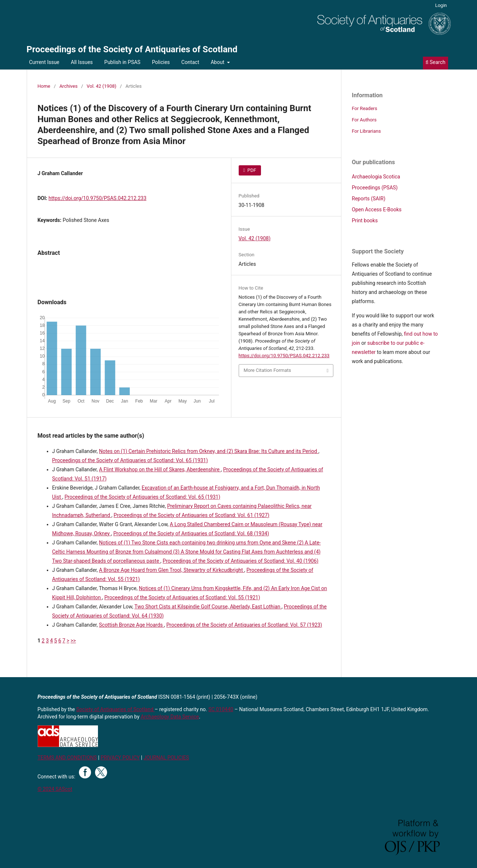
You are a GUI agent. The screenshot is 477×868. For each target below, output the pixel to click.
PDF (251, 170)
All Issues (82, 62)
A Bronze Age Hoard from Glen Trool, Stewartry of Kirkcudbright (172, 570)
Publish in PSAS (122, 62)
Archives (68, 86)
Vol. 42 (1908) (101, 86)
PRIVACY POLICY (120, 758)
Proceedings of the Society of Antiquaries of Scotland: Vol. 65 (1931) (130, 460)
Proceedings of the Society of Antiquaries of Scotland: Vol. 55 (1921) (182, 597)
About (218, 62)
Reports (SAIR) (369, 199)
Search (435, 62)
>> (73, 641)
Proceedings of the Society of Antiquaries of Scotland (132, 49)
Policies (161, 62)
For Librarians (366, 131)
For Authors (364, 120)
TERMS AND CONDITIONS (67, 758)
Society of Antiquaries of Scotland (116, 709)
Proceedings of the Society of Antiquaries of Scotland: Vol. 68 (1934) (191, 533)
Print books (365, 220)
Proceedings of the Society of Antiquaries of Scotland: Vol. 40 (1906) (241, 561)
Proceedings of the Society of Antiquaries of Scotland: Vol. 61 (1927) (192, 515)
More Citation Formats (268, 370)
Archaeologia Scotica (376, 177)
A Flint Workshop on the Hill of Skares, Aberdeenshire (160, 469)
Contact (190, 62)
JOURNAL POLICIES (166, 758)
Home (44, 86)
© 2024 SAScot (55, 789)
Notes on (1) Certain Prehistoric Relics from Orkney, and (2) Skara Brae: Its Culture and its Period (209, 451)
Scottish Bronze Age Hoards (132, 625)
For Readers (365, 108)
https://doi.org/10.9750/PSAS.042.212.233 (98, 198)
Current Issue (44, 62)
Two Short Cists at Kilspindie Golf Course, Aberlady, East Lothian (208, 607)
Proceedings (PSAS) (375, 188)
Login (441, 5)
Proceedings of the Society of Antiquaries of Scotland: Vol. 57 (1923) (244, 625)
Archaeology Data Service (170, 717)
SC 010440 (221, 709)
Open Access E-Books (377, 210)
